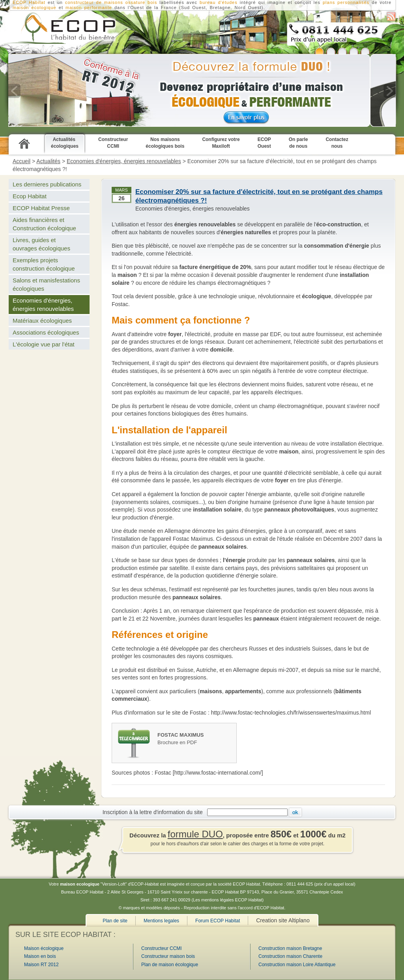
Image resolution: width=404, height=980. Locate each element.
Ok (295, 812)
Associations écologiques (46, 332)
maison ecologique (35, 8)
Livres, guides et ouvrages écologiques (41, 244)
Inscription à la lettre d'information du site (154, 812)
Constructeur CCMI (113, 143)
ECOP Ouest (264, 143)
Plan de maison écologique (170, 965)
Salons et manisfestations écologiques (46, 284)
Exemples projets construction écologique (44, 264)
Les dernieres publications (47, 184)
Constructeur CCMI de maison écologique (58, 28)
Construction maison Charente (290, 956)
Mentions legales (161, 921)
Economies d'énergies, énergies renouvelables (124, 161)
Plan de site (115, 921)
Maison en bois (40, 956)
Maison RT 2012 (41, 965)
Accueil (22, 161)
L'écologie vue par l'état (44, 344)
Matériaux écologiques (42, 321)
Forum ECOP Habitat (218, 921)
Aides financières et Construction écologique (44, 224)
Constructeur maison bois (168, 956)
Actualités (48, 161)
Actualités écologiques (65, 143)
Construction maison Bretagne (290, 948)
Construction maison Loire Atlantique (297, 965)
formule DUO (195, 834)
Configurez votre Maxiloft (221, 143)
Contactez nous (337, 143)
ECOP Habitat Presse (41, 208)
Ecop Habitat (30, 196)
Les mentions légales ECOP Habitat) (228, 900)
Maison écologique (44, 948)
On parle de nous (298, 143)
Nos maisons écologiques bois (165, 143)
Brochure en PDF (197, 738)
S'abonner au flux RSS (391, 16)
